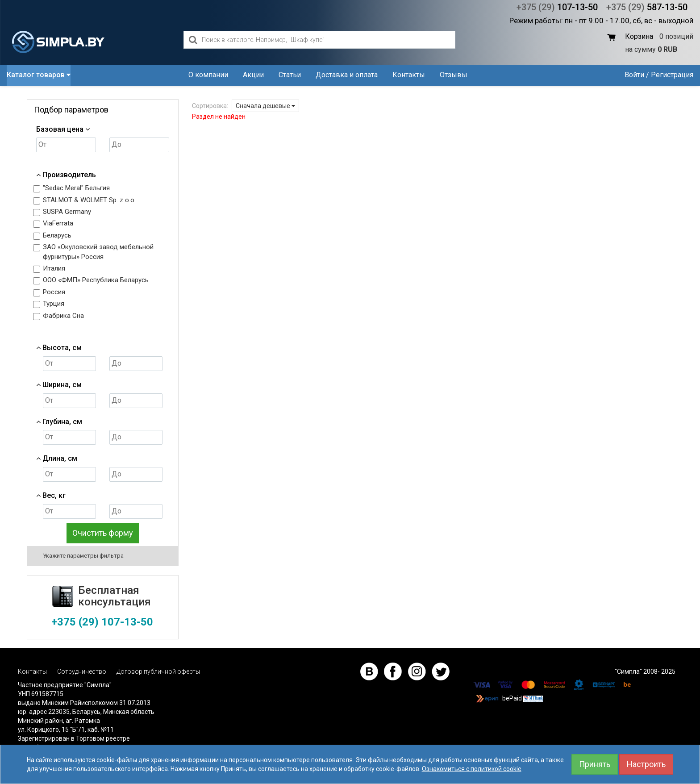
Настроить (646, 764)
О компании (208, 75)
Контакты (409, 75)
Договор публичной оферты (158, 671)
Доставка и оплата (347, 75)
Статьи (290, 75)
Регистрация (672, 75)
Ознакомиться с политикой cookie (472, 769)
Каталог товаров (39, 75)
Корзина (639, 36)
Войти (634, 75)
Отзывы (454, 75)
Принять (595, 764)
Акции (253, 75)
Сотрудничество (82, 671)
